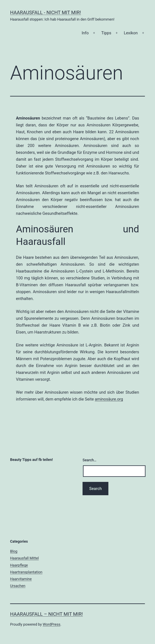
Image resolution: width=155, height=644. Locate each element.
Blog (14, 551)
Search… (90, 460)
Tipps (106, 33)
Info (85, 33)
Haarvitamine (21, 579)
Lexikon (131, 33)
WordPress (52, 624)
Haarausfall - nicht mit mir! (46, 13)
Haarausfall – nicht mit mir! (46, 614)
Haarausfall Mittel (24, 558)
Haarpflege (19, 565)
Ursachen (18, 586)
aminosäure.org (109, 399)
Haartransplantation (26, 572)
